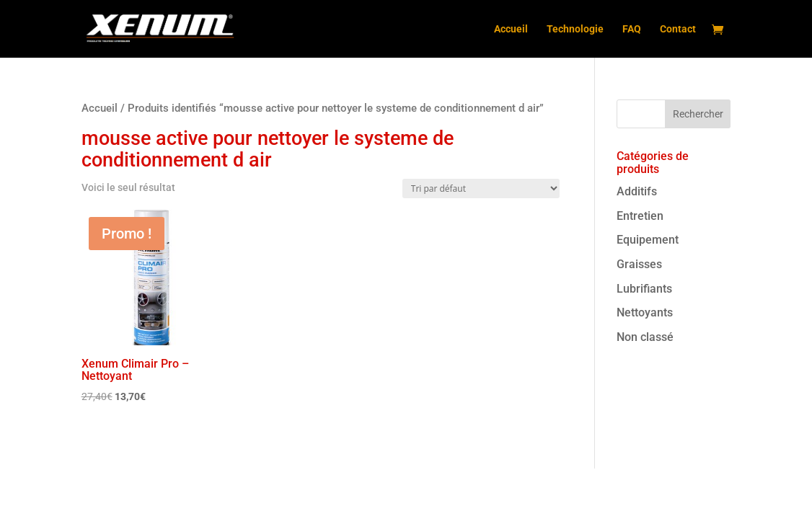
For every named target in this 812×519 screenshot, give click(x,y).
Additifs (637, 191)
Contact (678, 29)
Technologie (575, 29)
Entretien (640, 216)
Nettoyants (645, 312)
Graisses (639, 264)
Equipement (648, 240)
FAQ (632, 29)
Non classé (645, 337)
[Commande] (481, 188)
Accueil (511, 29)
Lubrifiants (644, 289)
